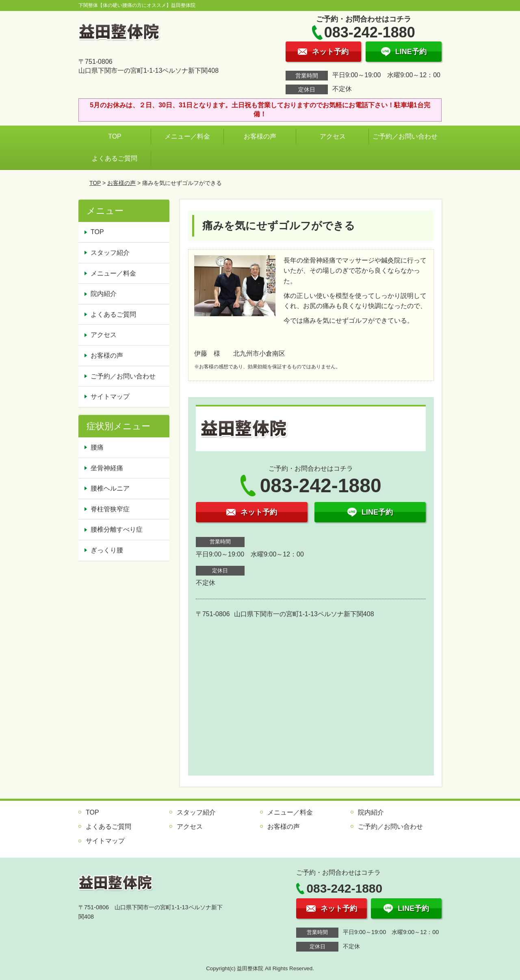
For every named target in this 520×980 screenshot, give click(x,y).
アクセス (333, 136)
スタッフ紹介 (110, 253)
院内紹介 (104, 294)
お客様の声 (260, 136)
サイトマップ (110, 397)
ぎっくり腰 (107, 550)
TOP (115, 136)
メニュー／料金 (187, 136)
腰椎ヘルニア (110, 488)
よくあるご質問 (115, 158)
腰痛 (97, 447)
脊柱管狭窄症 (110, 509)
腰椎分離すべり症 (117, 529)
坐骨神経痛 (107, 468)
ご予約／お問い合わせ (407, 136)
